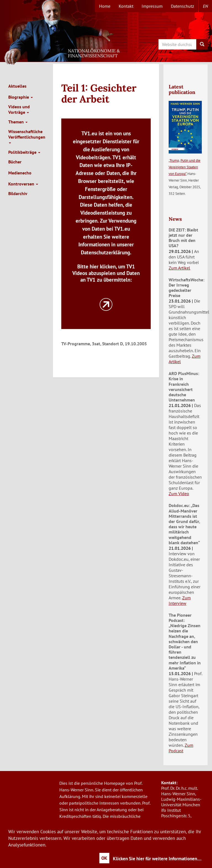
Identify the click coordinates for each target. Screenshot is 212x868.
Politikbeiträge (24, 152)
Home (105, 6)
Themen (18, 122)
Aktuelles (17, 86)
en (205, 6)
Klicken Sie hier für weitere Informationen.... (157, 859)
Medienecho (20, 173)
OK (104, 858)
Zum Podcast (181, 748)
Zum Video (179, 494)
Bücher (15, 162)
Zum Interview (180, 600)
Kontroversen (23, 184)
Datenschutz (182, 6)
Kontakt (126, 6)
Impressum (152, 6)
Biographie (21, 97)
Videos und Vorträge (19, 109)
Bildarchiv (18, 193)
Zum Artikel (179, 268)
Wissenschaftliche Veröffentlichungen (27, 136)
